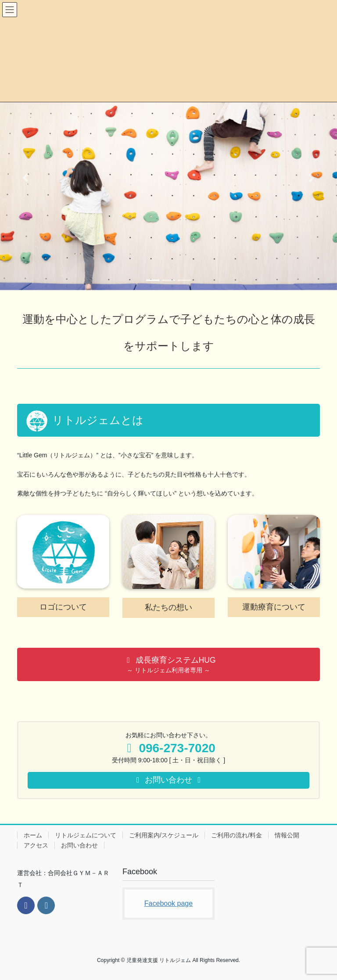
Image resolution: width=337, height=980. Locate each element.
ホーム (33, 835)
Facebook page (168, 903)
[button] (25, 178)
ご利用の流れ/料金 (237, 835)
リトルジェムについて (86, 835)
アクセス (36, 845)
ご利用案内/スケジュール (164, 835)
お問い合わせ (79, 845)
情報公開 (287, 835)
